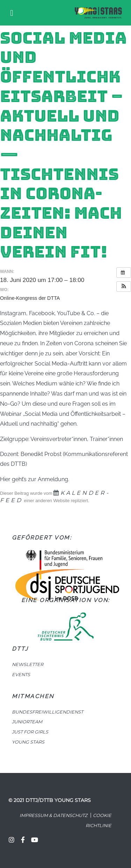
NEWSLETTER (28, 664)
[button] (124, 287)
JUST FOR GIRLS (30, 732)
